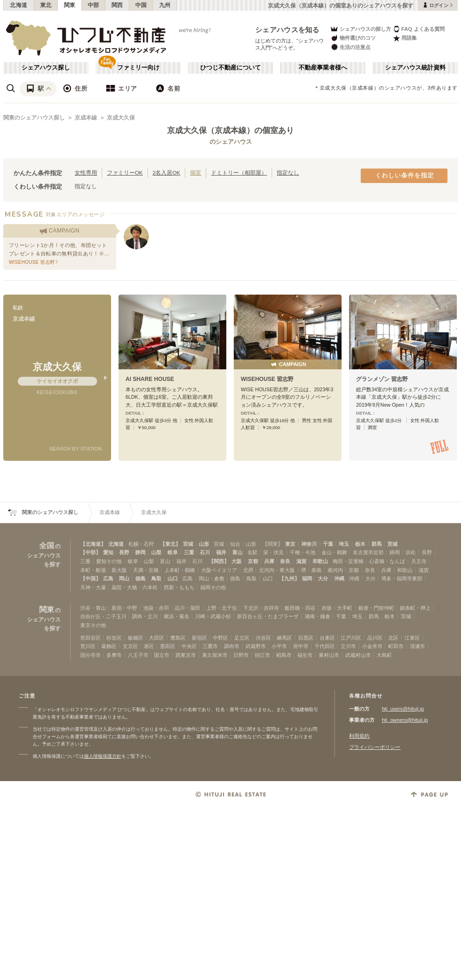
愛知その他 (109, 561)
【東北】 (170, 544)
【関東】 (272, 544)
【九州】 (289, 578)
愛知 (108, 552)
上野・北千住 (222, 608)
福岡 (307, 578)
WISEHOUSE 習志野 (267, 379)
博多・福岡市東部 (402, 578)
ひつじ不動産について (230, 68)
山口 (173, 578)
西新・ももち (179, 587)
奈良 (285, 561)
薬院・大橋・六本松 (135, 587)
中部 (94, 5)
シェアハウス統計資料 (415, 68)
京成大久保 (121, 118)
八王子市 (138, 655)
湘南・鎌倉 (318, 616)
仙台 (235, 544)
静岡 (140, 552)
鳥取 (156, 578)
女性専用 (86, 173)
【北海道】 (93, 544)
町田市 (396, 646)
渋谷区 (263, 638)
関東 (70, 5)
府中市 (301, 646)
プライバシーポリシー (375, 747)
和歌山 (320, 561)
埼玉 (344, 544)
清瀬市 (417, 646)
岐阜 (173, 552)
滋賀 (301, 561)
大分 (323, 578)
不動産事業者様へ (323, 68)
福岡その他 (213, 587)
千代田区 (325, 646)
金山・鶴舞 (334, 552)
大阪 (237, 561)
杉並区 (114, 638)
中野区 (220, 638)
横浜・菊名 (177, 616)
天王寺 (419, 561)
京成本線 (86, 118)
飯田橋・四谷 (300, 608)
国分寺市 (91, 655)
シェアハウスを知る (287, 30)
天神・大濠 (93, 587)
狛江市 (262, 655)
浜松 (411, 552)
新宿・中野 (124, 608)
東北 (46, 5)
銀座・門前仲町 (376, 608)
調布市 (232, 646)
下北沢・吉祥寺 (261, 608)
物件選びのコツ (353, 38)
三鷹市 (210, 646)
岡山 (124, 578)
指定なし (288, 173)
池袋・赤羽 (156, 608)
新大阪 (119, 570)
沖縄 (339, 578)
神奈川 (309, 544)
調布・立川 (145, 616)
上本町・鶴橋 (180, 570)
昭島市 (284, 655)
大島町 (384, 655)
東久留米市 (215, 655)
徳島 (140, 578)
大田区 (157, 638)
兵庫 (269, 561)
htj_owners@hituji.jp (405, 720)
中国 (141, 5)
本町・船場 (93, 570)
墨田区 (168, 646)
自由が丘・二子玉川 (103, 616)
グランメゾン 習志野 (382, 379)
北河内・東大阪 (277, 570)
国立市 (162, 655)
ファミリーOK (125, 173)
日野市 (241, 655)
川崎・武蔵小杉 (213, 616)
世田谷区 (91, 638)
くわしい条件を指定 (405, 176)
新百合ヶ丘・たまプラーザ (268, 616)
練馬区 (284, 638)
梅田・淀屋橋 (348, 561)
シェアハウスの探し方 (360, 29)
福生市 (305, 655)
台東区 (327, 638)
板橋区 (136, 638)
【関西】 (219, 561)
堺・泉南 (311, 570)
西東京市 (186, 655)
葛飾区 (109, 646)
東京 (290, 544)
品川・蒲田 (187, 608)
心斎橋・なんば (387, 561)
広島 (108, 578)
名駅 (252, 552)
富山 (237, 552)
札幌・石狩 (141, 544)
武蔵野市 (256, 646)
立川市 (348, 646)
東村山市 (329, 655)
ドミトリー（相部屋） (239, 173)
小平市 (279, 646)
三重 (189, 552)
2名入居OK (166, 173)
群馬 (377, 544)
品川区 (375, 638)
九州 (165, 5)
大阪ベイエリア (219, 570)
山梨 (156, 552)
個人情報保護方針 (103, 756)
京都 (253, 561)
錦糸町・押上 (415, 608)
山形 (204, 544)
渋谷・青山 (93, 608)
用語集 (405, 38)
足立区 (242, 638)
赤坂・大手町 (337, 608)
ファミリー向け (138, 68)
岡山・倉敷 (212, 578)
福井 (221, 552)
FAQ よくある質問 (419, 29)
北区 (393, 638)
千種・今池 (303, 552)
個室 (196, 173)
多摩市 (114, 655)
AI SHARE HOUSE (150, 379)
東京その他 (93, 625)
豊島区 (178, 638)
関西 (117, 5)
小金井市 (372, 646)
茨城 (392, 544)
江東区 (412, 638)
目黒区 (306, 638)
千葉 (328, 544)
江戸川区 (351, 638)
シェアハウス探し (46, 68)
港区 (149, 646)
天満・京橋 (146, 570)
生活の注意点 (350, 47)
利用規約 (359, 736)
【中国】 (91, 578)
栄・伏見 (273, 552)
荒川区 (88, 646)
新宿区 (199, 638)
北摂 (248, 570)
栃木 (360, 544)
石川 (205, 552)
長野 (124, 552)
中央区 (189, 646)
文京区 (130, 646)
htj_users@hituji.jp (403, 709)
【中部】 (91, 552)
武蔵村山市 (358, 655)
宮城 (188, 544)
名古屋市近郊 (368, 552)
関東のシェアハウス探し (34, 118)
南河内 (335, 570)
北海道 (19, 5)
